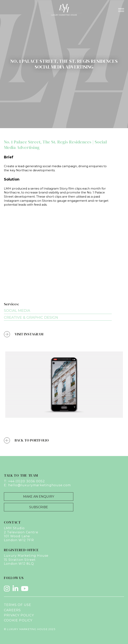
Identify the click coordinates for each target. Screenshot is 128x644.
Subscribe (39, 507)
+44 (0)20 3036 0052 (27, 481)
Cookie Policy (18, 620)
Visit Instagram (24, 334)
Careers (12, 610)
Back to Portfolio (26, 440)
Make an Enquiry (39, 497)
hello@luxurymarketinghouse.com (40, 485)
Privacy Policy (19, 615)
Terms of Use (18, 605)
